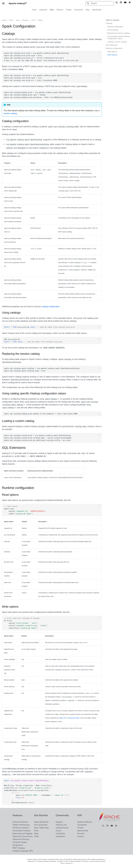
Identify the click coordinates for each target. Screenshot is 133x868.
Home (34, 10)
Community (79, 10)
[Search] (100, 3)
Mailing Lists (61, 825)
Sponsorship (83, 831)
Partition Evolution (21, 828)
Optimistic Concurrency (23, 836)
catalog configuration (51, 307)
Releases (60, 10)
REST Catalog (19, 848)
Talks (36, 836)
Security (81, 834)
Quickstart (43, 10)
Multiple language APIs (23, 851)
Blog (88, 10)
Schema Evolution (20, 822)
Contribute (60, 834)
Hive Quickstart (41, 825)
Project (69, 10)
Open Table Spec (42, 828)
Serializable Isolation (22, 831)
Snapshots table (74, 718)
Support (59, 822)
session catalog (10, 113)
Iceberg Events (62, 828)
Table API (63, 718)
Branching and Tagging (22, 834)
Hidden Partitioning (21, 825)
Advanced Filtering (21, 839)
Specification (97, 10)
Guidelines (60, 836)
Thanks (80, 828)
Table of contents (113, 20)
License (81, 836)
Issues (59, 831)
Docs (52, 10)
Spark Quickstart (41, 822)
